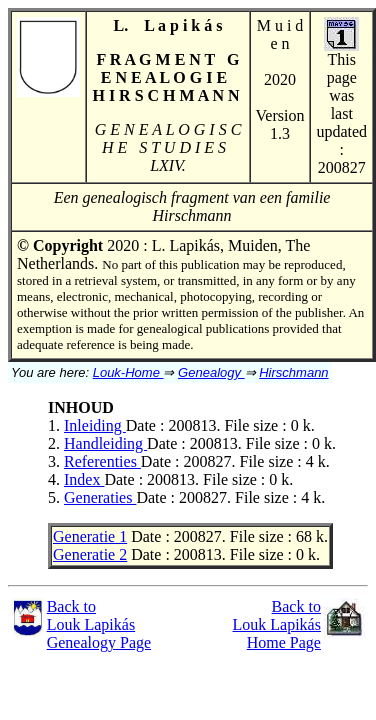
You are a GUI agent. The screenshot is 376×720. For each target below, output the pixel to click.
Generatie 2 (90, 554)
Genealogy (211, 372)
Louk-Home (128, 372)
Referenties (102, 461)
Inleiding (95, 425)
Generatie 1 (90, 536)
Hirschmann (293, 372)
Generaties (100, 497)
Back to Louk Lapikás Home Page (277, 624)
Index (84, 479)
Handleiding (105, 443)
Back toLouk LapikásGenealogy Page (99, 624)
